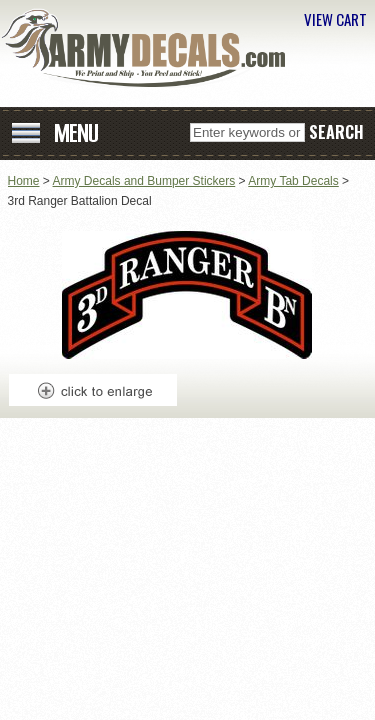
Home (24, 181)
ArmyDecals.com (150, 48)
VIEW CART (335, 19)
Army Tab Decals (293, 181)
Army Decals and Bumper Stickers (144, 181)
